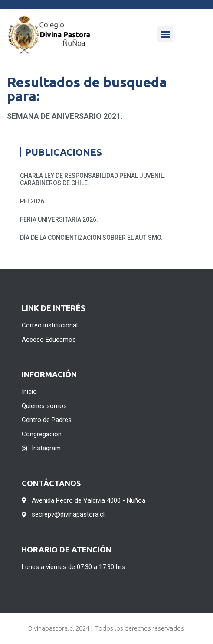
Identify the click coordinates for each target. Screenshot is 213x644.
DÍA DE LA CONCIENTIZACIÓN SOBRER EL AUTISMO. (91, 238)
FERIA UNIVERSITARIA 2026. (59, 219)
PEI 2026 (32, 201)
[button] (165, 34)
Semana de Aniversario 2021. (65, 116)
